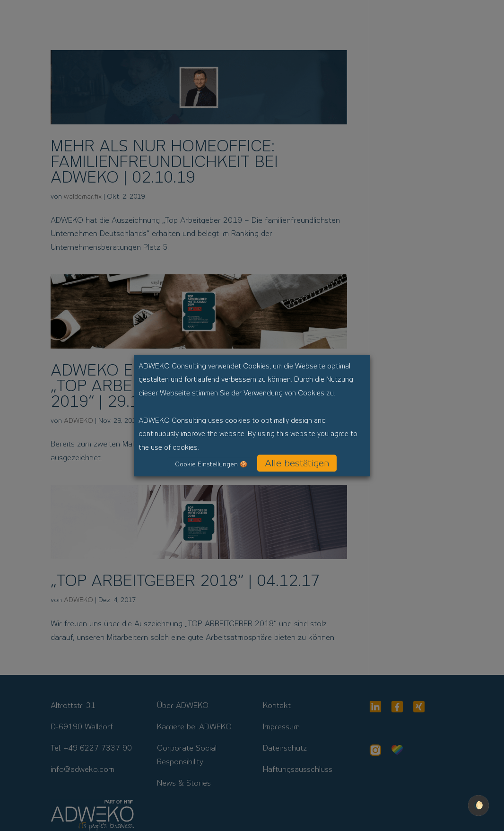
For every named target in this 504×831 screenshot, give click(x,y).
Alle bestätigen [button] (297, 463)
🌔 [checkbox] (478, 805)
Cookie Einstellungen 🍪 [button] (211, 464)
